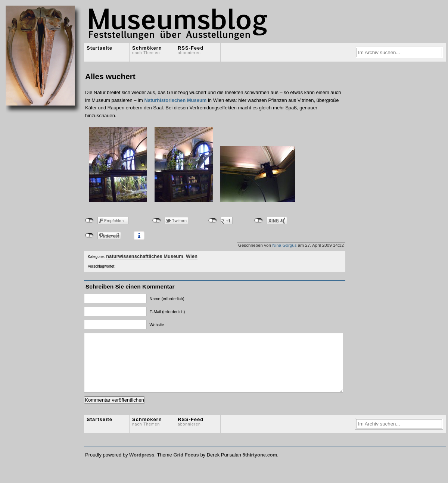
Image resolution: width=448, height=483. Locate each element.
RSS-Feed (191, 50)
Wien (192, 256)
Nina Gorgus (284, 245)
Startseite (99, 48)
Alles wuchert (110, 76)
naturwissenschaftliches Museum (145, 256)
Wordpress (142, 466)
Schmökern (147, 50)
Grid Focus (186, 466)
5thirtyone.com (260, 466)
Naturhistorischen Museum (175, 100)
